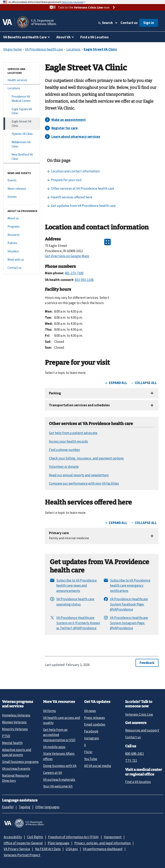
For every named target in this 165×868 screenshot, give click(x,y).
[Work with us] (22, 260)
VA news (90, 711)
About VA (63, 37)
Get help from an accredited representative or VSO (59, 735)
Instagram (92, 738)
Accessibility (13, 837)
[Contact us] (22, 268)
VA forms (49, 711)
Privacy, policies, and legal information (103, 843)
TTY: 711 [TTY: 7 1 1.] (131, 760)
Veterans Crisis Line (139, 714)
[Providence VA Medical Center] (22, 99)
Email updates (95, 724)
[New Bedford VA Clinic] (22, 157)
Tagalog (24, 807)
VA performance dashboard (103, 849)
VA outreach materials (59, 780)
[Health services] (22, 80)
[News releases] (22, 189)
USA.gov (72, 849)
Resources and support (142, 730)
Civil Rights (35, 837)
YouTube (91, 759)
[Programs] (22, 227)
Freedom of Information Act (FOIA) (73, 837)
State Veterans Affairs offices (59, 756)
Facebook (91, 731)
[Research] (22, 235)
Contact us (129, 23)
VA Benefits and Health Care (25, 37)
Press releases (94, 718)
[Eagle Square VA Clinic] (22, 111)
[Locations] (22, 88)
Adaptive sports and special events (17, 752)
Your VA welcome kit (58, 786)
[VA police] (22, 251)
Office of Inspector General (23, 843)
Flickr (88, 752)
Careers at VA (53, 773)
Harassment (113, 837)
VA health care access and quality (62, 720)
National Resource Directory (16, 778)
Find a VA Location (94, 37)
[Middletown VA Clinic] (22, 144)
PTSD (6, 736)
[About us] (22, 218)
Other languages (47, 807)
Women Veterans (14, 722)
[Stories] (22, 197)
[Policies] (22, 243)
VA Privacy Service (17, 849)
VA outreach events (16, 769)
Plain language (59, 843)
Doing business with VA (60, 766)
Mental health (12, 743)
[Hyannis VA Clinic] (22, 134)
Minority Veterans (15, 729)
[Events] (22, 180)
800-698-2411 (135, 754)
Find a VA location (138, 782)
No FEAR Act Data (48, 849)
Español (8, 807)
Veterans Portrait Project (22, 855)
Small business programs (20, 762)
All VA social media (98, 766)
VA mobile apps (54, 747)
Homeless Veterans (16, 715)
